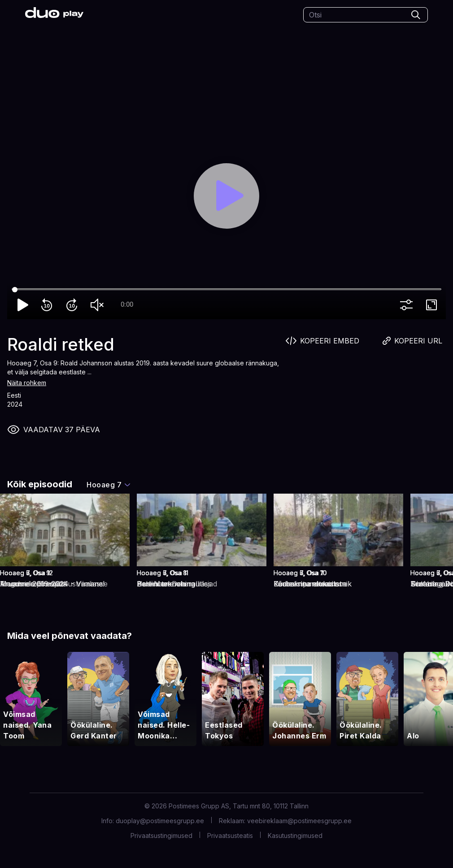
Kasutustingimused (295, 835)
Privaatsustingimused (161, 835)
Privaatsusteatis (230, 835)
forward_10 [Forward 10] (74, 305)
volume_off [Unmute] (99, 305)
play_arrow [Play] (23, 305)
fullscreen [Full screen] (433, 305)
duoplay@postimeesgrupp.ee (160, 821)
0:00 (127, 304)
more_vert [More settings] (408, 305)
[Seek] (226, 290)
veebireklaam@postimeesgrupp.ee (299, 821)
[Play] (227, 196)
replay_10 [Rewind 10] (48, 305)
